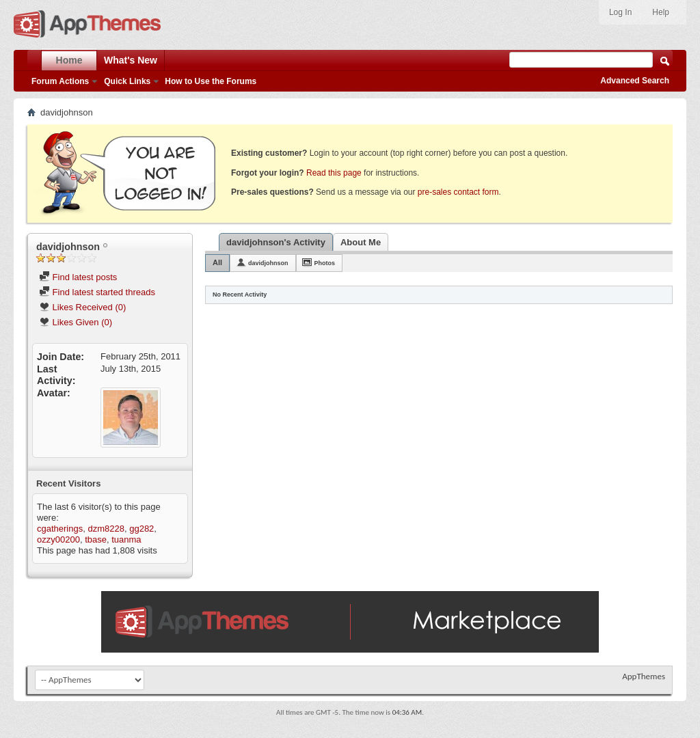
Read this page (334, 173)
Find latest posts (78, 277)
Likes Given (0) (76, 322)
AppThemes (644, 676)
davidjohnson (268, 263)
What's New (131, 60)
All (217, 262)
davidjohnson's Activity (276, 242)
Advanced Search (635, 81)
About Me (361, 242)
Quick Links (127, 81)
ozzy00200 (58, 539)
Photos (325, 263)
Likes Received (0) (82, 307)
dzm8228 (106, 529)
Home (69, 60)
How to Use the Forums (211, 81)
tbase (96, 539)
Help (661, 12)
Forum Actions (60, 81)
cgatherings (60, 529)
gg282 (142, 529)
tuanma (126, 539)
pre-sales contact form (458, 192)
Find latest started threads (97, 292)
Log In (620, 12)
